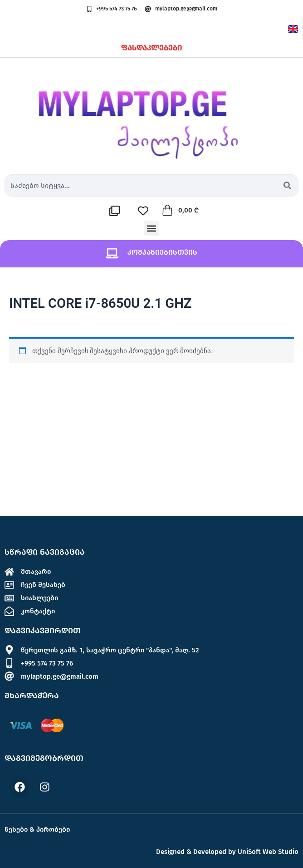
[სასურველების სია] (145, 211)
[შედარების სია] (117, 211)
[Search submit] (287, 185)
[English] (293, 28)
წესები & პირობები (37, 829)
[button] (152, 228)
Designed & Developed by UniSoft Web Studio (227, 852)
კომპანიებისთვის (162, 252)
